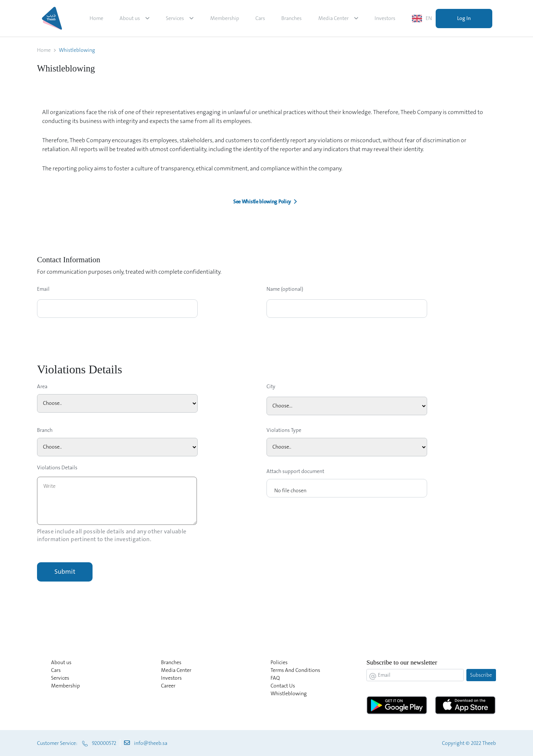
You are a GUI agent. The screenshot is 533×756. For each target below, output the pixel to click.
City (271, 386)
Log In (464, 18)
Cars (260, 18)
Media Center (333, 18)
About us (130, 18)
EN (429, 18)
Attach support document (295, 471)
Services (175, 18)
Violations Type (284, 430)
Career (168, 686)
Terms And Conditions (295, 670)
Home (96, 18)
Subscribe (481, 675)
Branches (291, 18)
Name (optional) (285, 289)
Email (43, 289)
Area (42, 386)
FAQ (275, 678)
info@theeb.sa (151, 743)
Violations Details (57, 467)
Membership (225, 18)
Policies (279, 662)
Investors (385, 18)
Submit (65, 572)
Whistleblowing (289, 693)
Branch (45, 430)
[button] (266, 202)
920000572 (104, 743)
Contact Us (283, 686)
